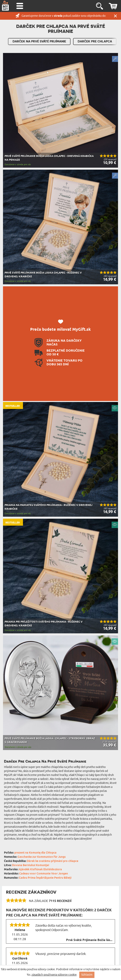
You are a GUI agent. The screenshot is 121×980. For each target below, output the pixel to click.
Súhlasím (87, 975)
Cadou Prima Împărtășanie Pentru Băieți (45, 878)
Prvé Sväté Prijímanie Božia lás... (89, 940)
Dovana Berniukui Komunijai (31, 865)
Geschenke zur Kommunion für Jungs (42, 857)
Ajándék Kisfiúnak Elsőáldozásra (40, 870)
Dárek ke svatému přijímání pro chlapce (53, 861)
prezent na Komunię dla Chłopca (35, 853)
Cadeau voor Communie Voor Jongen (44, 874)
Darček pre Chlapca (95, 41)
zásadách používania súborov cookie (54, 975)
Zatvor (115, 16)
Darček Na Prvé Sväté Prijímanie (39, 41)
